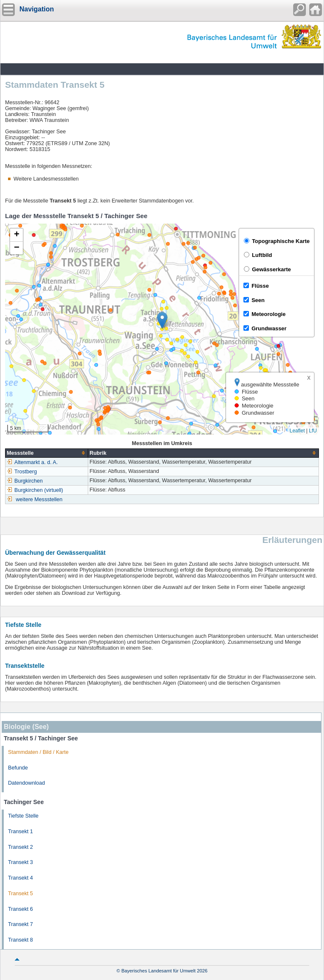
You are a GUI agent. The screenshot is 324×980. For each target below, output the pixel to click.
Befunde (18, 768)
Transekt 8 (20, 940)
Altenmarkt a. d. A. (32, 462)
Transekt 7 (20, 924)
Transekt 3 (20, 862)
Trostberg (22, 472)
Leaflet (297, 431)
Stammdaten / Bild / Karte (38, 752)
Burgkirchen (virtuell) (35, 490)
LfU (313, 431)
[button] (162, 320)
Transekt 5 (20, 894)
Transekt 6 (20, 909)
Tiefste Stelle (23, 816)
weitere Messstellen (39, 499)
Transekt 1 (20, 832)
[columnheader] (47, 453)
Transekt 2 (20, 847)
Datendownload (27, 783)
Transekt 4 (20, 878)
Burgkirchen (25, 481)
